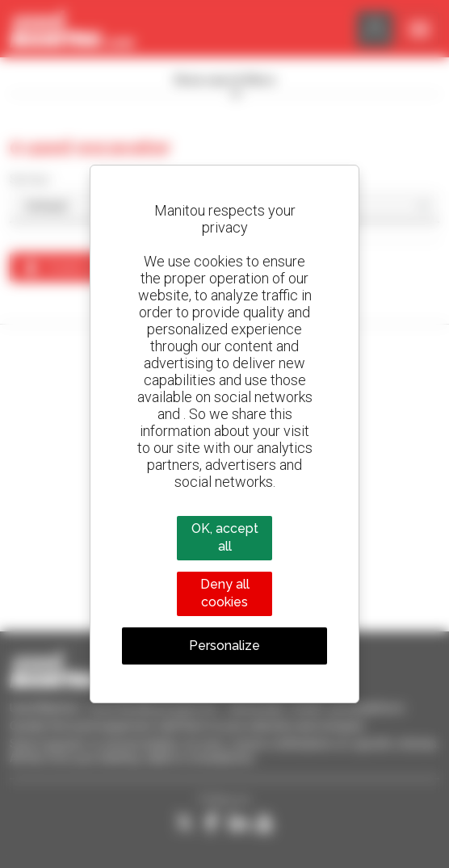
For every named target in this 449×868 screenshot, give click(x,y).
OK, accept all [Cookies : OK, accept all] (225, 537)
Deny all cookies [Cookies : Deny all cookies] (225, 593)
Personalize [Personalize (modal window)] (224, 646)
